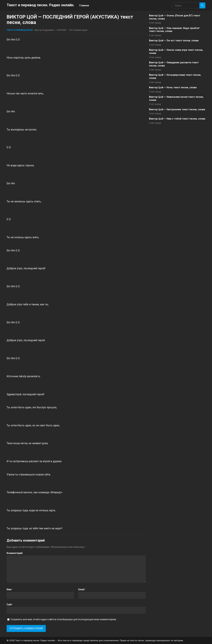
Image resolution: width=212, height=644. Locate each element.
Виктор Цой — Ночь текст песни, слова (173, 88)
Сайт (9, 604)
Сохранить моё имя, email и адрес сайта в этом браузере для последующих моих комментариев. (64, 619)
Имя (10, 589)
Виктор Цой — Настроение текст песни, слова (177, 110)
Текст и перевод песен (20, 30)
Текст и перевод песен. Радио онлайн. (40, 5)
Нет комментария (78, 30)
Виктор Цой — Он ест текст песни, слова (174, 41)
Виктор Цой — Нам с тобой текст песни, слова (177, 119)
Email (82, 589)
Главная (84, 5)
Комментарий (15, 553)
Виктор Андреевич (44, 30)
